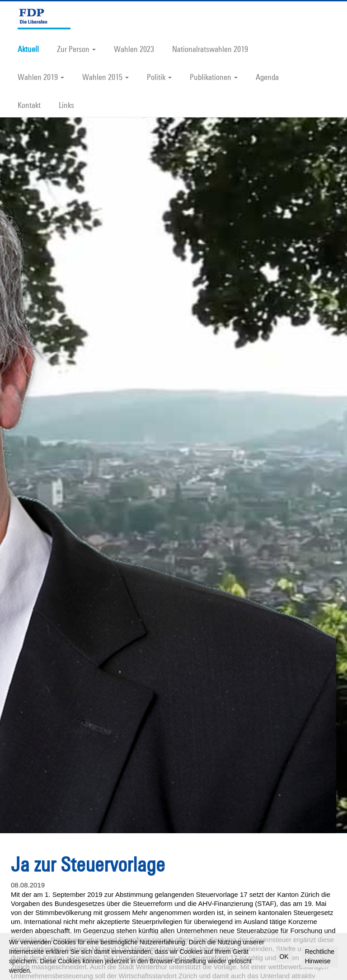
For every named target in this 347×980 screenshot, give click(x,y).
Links (66, 105)
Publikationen (214, 77)
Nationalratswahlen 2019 (210, 49)
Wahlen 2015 (106, 77)
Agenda (267, 77)
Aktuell (28, 49)
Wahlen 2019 (41, 77)
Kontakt (29, 105)
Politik (159, 77)
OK (284, 957)
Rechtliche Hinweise (320, 956)
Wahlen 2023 (134, 49)
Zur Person (76, 49)
